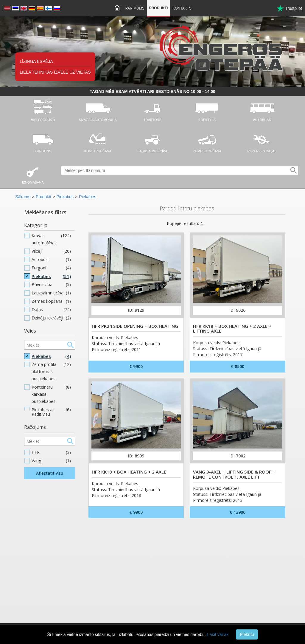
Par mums (135, 8)
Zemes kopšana (51, 301)
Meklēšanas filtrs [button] (45, 212)
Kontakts (182, 8)
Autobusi (51, 260)
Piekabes (65, 197)
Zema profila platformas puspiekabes (51, 372)
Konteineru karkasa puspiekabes (51, 394)
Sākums (23, 197)
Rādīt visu (41, 414)
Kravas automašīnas (51, 239)
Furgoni (51, 268)
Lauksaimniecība (51, 293)
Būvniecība (51, 285)
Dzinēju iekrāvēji (51, 318)
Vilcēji (51, 251)
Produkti (159, 8)
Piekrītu (247, 634)
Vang (51, 461)
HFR (51, 452)
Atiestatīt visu (50, 473)
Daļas (51, 310)
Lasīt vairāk (218, 634)
